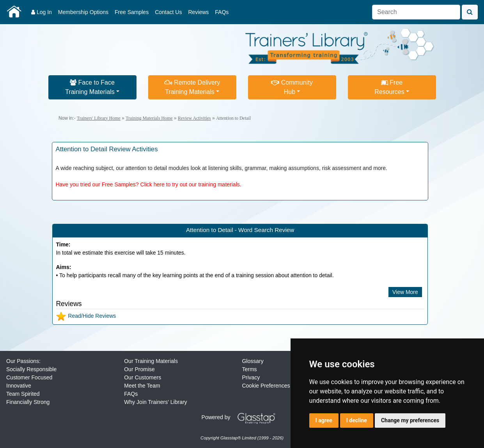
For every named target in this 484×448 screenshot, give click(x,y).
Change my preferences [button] (410, 420)
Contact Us (168, 12)
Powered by (241, 417)
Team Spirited (23, 394)
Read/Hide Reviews (86, 316)
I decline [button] (357, 420)
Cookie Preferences (266, 386)
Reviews (198, 12)
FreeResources (389, 87)
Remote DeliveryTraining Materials (192, 87)
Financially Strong (28, 402)
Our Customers (143, 377)
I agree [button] (324, 420)
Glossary (253, 361)
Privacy (251, 377)
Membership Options (83, 12)
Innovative (19, 386)
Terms (249, 369)
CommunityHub (292, 87)
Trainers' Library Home (99, 118)
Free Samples (132, 12)
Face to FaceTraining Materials (90, 87)
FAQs (222, 12)
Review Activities (194, 118)
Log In (42, 12)
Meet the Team (142, 386)
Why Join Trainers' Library (155, 402)
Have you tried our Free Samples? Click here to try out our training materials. (148, 184)
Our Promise (139, 369)
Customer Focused (29, 377)
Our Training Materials (151, 361)
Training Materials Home (149, 118)
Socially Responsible (31, 369)
